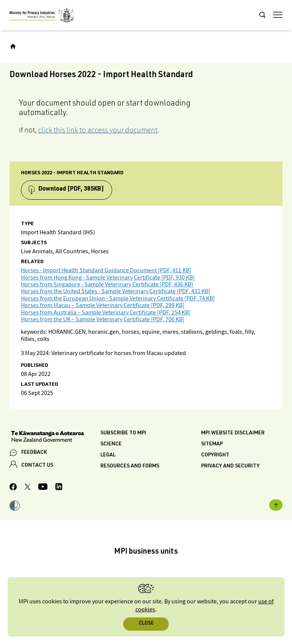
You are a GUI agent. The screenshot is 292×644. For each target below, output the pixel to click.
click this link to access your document (98, 130)
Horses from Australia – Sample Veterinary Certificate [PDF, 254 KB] (106, 313)
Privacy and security (230, 466)
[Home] (13, 46)
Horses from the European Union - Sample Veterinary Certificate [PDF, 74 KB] (118, 299)
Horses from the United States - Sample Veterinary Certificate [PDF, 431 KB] (116, 291)
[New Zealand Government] (55, 437)
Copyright (215, 455)
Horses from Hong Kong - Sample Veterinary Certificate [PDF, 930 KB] (108, 278)
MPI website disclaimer (233, 433)
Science (111, 444)
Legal (108, 455)
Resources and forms (130, 466)
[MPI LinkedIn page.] (59, 488)
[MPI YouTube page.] (43, 488)
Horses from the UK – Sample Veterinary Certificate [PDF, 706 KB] (103, 320)
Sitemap (212, 444)
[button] (15, 507)
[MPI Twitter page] (28, 488)
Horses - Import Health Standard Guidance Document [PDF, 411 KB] (106, 271)
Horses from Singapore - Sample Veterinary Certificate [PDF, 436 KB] (107, 285)
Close (146, 624)
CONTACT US (37, 466)
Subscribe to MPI (123, 433)
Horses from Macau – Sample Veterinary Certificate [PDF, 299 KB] (103, 305)
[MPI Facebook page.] (13, 488)
